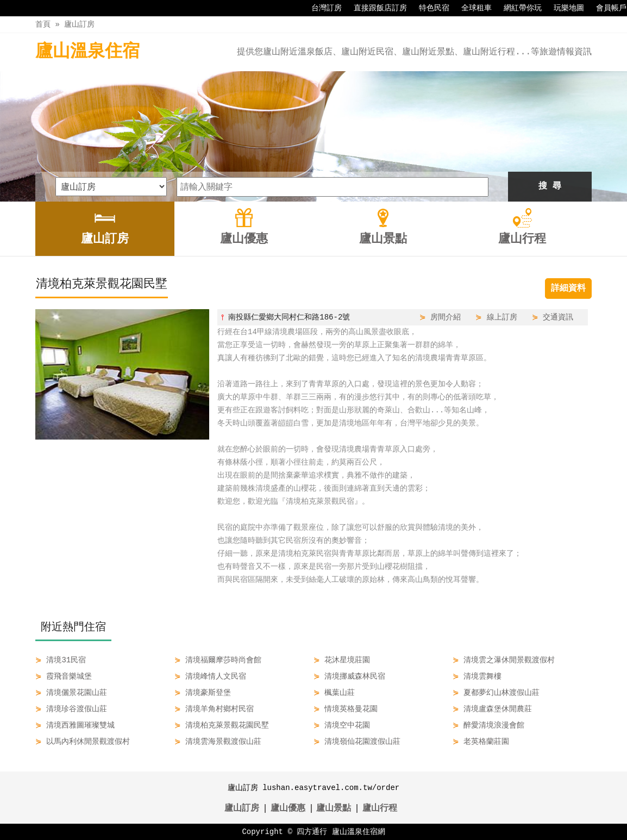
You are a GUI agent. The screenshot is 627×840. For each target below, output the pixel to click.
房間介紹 (446, 317)
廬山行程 (380, 808)
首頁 (43, 24)
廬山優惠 (288, 808)
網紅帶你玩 (517, 8)
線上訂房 (502, 317)
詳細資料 (568, 289)
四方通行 (312, 832)
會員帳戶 (606, 8)
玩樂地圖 (563, 8)
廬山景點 (334, 808)
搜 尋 (550, 186)
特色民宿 (429, 8)
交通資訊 (558, 317)
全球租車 (471, 8)
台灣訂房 (321, 8)
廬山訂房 (79, 24)
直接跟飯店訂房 (375, 8)
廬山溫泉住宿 (87, 52)
